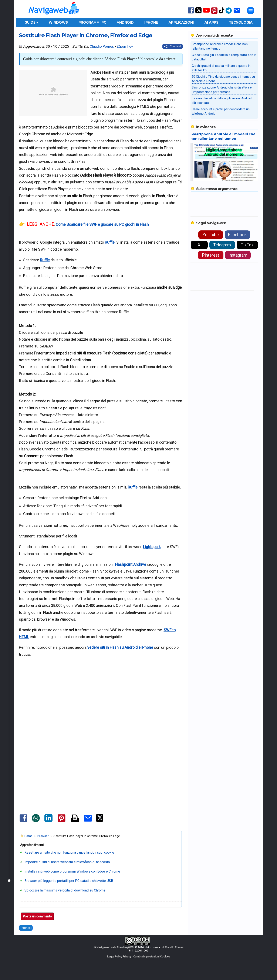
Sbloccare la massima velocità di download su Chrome (65, 890)
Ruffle (110, 242)
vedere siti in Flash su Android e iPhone (120, 647)
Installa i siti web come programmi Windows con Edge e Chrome (72, 871)
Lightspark (152, 547)
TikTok (247, 245)
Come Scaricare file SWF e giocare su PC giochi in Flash (102, 224)
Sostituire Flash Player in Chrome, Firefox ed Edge (86, 35)
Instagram (238, 255)
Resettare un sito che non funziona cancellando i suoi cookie (69, 852)
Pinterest (211, 255)
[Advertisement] (101, 711)
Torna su (26, 928)
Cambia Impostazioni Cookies (152, 956)
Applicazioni (181, 22)
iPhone (151, 22)
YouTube (211, 235)
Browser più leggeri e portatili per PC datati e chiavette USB (69, 881)
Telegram (222, 245)
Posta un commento (37, 916)
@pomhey (125, 46)
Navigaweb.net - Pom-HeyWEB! (115, 947)
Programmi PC (92, 22)
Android (125, 22)
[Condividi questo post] (173, 46)
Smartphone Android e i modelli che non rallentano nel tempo (223, 136)
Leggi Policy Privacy (119, 956)
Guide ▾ (31, 22)
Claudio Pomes (102, 46)
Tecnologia (241, 22)
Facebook (237, 235)
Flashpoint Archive (131, 564)
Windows (58, 22)
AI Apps (211, 22)
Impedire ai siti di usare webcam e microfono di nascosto (67, 862)
